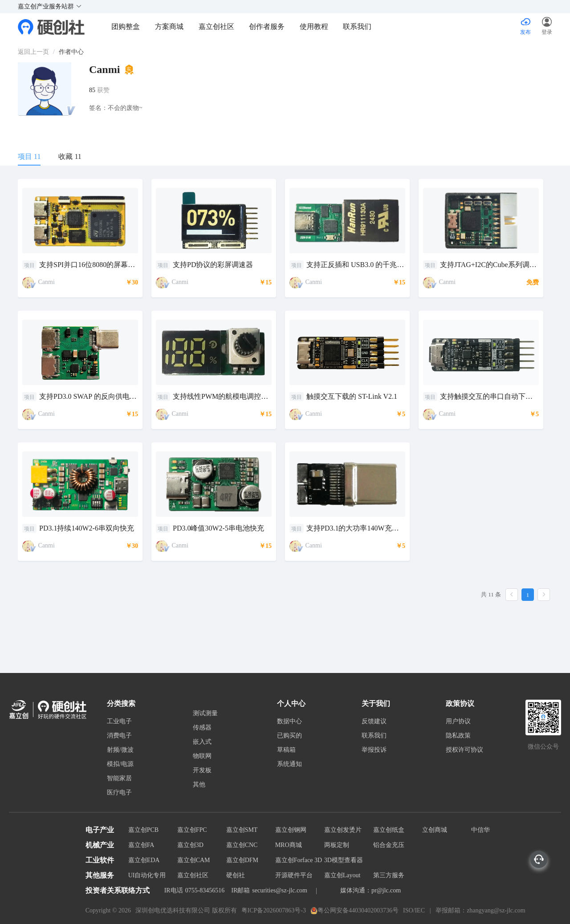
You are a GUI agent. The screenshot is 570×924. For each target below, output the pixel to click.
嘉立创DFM (242, 860)
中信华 (480, 830)
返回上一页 (33, 52)
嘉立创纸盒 (389, 830)
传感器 (202, 728)
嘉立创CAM (194, 860)
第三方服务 (389, 875)
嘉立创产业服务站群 (50, 6)
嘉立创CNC (242, 845)
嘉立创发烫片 (343, 830)
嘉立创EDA (144, 860)
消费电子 (119, 736)
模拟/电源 (120, 764)
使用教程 (314, 26)
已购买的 (289, 736)
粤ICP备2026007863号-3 (274, 910)
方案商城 (170, 26)
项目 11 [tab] (29, 156)
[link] (33, 52)
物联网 (202, 756)
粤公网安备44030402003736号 (354, 911)
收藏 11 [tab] (70, 156)
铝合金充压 (389, 845)
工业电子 (119, 721)
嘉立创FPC (192, 830)
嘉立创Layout (342, 875)
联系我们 (357, 26)
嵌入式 (202, 742)
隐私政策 (458, 736)
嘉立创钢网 (291, 830)
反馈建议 (374, 721)
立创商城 (435, 830)
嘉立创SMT (242, 830)
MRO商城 (289, 845)
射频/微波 (120, 750)
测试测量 (205, 713)
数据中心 (289, 721)
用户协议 (458, 721)
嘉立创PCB (143, 830)
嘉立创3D (190, 845)
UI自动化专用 (147, 875)
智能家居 (119, 778)
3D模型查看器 (344, 860)
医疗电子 (119, 793)
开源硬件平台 (294, 875)
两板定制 (337, 845)
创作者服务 (267, 26)
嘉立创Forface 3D (299, 860)
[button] (547, 27)
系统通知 (289, 764)
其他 (199, 785)
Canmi (47, 282)
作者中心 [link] (71, 52)
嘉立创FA (141, 845)
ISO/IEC (414, 910)
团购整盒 (126, 26)
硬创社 (236, 875)
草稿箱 (286, 750)
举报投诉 (374, 750)
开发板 (202, 770)
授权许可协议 (464, 750)
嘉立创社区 (216, 26)
